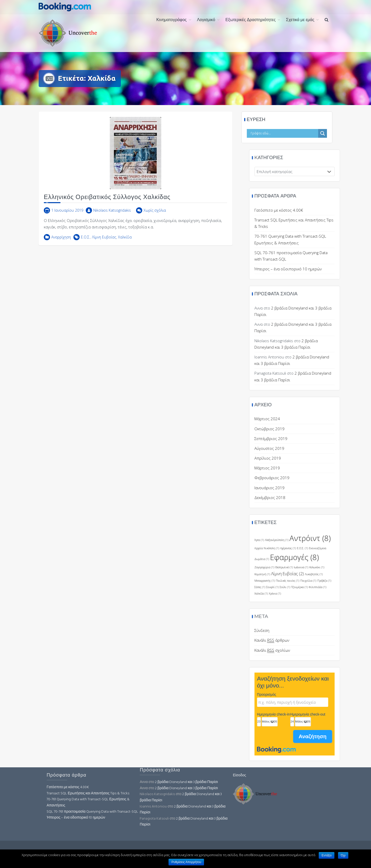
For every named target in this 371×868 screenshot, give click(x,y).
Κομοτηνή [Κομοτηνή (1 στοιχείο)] (315, 574)
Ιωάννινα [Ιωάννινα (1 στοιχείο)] (354, 567)
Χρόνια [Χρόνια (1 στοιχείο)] (328, 594)
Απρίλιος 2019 (321, 458)
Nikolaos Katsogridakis (112, 215)
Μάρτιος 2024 (320, 419)
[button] (327, 20)
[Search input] (287, 133)
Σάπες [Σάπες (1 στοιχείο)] (313, 587)
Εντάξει (327, 855)
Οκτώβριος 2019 (322, 429)
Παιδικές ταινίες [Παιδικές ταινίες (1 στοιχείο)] (340, 581)
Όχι (343, 855)
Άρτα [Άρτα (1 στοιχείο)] (312, 540)
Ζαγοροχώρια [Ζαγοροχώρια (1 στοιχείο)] (317, 567)
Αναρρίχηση (61, 242)
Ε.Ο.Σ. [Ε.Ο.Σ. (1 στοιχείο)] (355, 548)
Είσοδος (186, 775)
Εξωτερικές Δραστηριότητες (251, 20)
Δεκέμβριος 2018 (323, 497)
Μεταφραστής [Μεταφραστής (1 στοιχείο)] (318, 581)
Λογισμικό (206, 20)
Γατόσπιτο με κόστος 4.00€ (332, 210)
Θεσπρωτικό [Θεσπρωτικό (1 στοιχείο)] (337, 567)
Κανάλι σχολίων (325, 650)
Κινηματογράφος (172, 20)
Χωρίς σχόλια (155, 215)
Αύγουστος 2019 (322, 448)
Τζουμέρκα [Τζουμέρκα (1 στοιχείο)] (352, 587)
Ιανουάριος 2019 (322, 488)
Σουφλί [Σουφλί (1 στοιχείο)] (325, 587)
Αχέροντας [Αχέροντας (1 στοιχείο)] (341, 548)
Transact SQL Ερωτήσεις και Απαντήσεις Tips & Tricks (141, 793)
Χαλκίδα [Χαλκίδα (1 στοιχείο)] (314, 594)
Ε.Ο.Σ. (86, 242)
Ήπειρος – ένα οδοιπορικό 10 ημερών (129, 818)
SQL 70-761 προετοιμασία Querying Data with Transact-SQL (146, 812)
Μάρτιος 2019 (320, 468)
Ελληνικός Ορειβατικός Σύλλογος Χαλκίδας (107, 202)
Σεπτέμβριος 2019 (324, 439)
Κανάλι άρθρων (325, 640)
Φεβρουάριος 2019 (325, 478)
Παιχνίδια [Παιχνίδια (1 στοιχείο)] (361, 581)
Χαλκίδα (125, 242)
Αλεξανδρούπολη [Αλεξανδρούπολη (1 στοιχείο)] (330, 540)
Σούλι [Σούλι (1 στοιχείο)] (338, 587)
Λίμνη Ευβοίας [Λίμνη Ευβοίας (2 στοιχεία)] (340, 574)
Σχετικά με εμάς (300, 20)
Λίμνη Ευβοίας (104, 242)
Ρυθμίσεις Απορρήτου (186, 862)
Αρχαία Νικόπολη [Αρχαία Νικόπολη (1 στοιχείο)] (320, 548)
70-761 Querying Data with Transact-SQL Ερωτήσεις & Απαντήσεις (141, 802)
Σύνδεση (315, 630)
